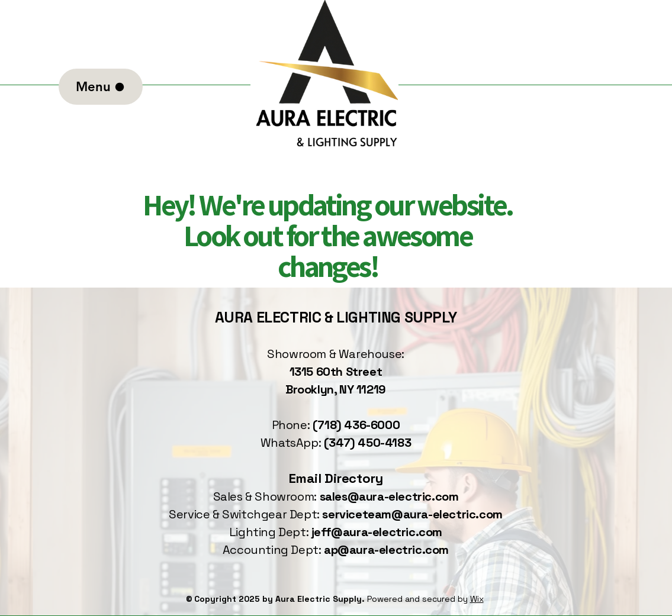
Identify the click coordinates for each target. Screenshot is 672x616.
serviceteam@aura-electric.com (412, 514)
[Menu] (101, 87)
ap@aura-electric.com (386, 550)
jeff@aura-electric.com (377, 532)
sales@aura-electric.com (389, 496)
